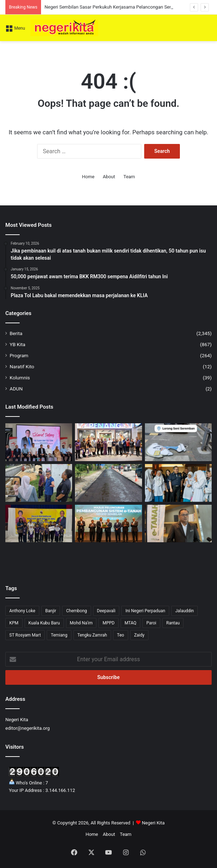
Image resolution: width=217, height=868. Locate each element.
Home (88, 177)
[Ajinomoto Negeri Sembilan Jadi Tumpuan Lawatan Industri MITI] (39, 442)
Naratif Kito (22, 366)
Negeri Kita (153, 823)
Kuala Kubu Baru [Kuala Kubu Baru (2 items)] (44, 623)
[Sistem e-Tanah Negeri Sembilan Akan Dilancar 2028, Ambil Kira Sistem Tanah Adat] (178, 524)
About (109, 177)
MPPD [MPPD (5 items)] (108, 623)
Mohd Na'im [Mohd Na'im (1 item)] (81, 623)
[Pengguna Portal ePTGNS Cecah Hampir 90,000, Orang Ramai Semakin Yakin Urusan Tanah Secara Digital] (108, 524)
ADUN (16, 389)
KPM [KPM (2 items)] (14, 623)
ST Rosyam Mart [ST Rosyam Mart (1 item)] (25, 635)
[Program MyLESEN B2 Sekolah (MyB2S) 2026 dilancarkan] (178, 483)
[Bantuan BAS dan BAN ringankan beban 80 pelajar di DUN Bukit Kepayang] (39, 524)
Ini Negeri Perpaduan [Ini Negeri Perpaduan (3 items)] (145, 611)
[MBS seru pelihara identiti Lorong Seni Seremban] (178, 442)
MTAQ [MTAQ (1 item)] (130, 623)
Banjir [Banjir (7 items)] (51, 611)
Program (19, 355)
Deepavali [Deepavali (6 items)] (106, 611)
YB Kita (17, 344)
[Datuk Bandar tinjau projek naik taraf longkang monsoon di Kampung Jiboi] (39, 483)
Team (129, 177)
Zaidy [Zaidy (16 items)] (139, 635)
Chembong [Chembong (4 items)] (76, 611)
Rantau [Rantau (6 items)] (173, 623)
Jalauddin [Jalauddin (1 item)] (185, 611)
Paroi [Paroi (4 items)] (151, 623)
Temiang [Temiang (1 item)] (59, 635)
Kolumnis (20, 378)
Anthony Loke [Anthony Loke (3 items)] (22, 611)
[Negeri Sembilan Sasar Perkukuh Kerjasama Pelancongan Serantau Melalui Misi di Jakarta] (108, 442)
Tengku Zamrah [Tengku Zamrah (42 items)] (92, 635)
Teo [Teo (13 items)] (121, 635)
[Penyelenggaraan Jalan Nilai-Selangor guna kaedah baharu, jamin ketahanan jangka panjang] (108, 483)
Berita (16, 333)
